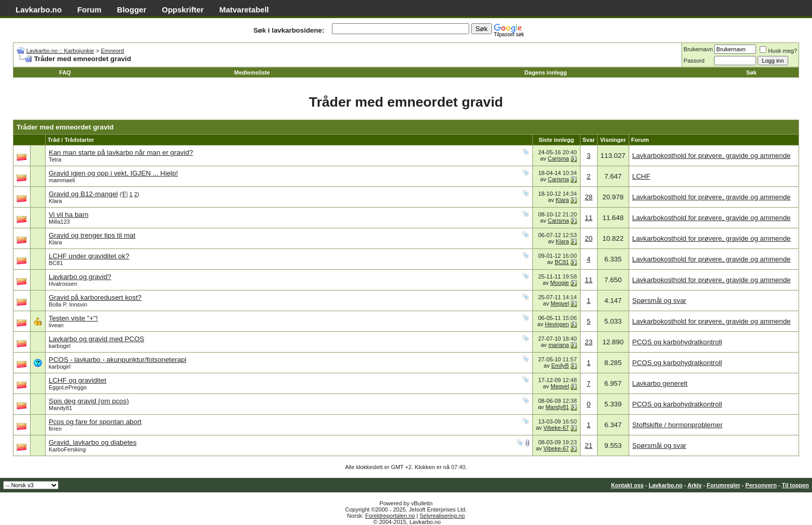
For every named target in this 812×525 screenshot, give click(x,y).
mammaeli (62, 180)
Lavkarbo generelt (660, 383)
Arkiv (694, 485)
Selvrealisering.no (442, 516)
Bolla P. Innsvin (68, 304)
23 (589, 342)
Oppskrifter (183, 10)
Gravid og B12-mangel (83, 194)
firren (55, 429)
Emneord (113, 51)
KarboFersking (67, 449)
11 (589, 218)
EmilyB (560, 366)
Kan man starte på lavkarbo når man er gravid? (121, 152)
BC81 (56, 263)
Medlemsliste (252, 72)
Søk (751, 72)
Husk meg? (778, 51)
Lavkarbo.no (39, 10)
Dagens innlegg (546, 72)
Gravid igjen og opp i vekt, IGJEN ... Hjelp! (113, 173)
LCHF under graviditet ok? (89, 256)
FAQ (65, 72)
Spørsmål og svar (659, 301)
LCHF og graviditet (77, 380)
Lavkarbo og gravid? (80, 277)
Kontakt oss (627, 485)
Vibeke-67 (556, 428)
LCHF (641, 176)
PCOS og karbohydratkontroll (677, 342)
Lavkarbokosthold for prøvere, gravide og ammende (712, 156)
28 (589, 197)
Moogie (560, 283)
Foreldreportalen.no (390, 516)
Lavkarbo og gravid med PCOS (96, 339)
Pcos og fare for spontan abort (95, 422)
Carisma (559, 158)
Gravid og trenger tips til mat (92, 235)
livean (56, 325)
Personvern (761, 485)
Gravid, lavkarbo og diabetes (93, 442)
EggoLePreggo (68, 387)
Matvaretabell (244, 10)
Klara (55, 201)
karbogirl (60, 346)
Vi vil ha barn (69, 215)
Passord (694, 61)
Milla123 (59, 222)
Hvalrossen (63, 284)
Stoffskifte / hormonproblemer (678, 425)
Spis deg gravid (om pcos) (89, 401)
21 (589, 446)
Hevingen (557, 324)
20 (589, 238)
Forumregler (724, 485)
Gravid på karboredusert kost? (95, 297)
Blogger (132, 10)
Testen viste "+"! (73, 318)
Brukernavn (698, 49)
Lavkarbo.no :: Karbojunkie (60, 51)
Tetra (55, 159)
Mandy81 (60, 408)
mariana (559, 345)
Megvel (560, 303)
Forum (89, 10)
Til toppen (795, 485)
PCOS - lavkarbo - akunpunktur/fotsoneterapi (118, 360)
